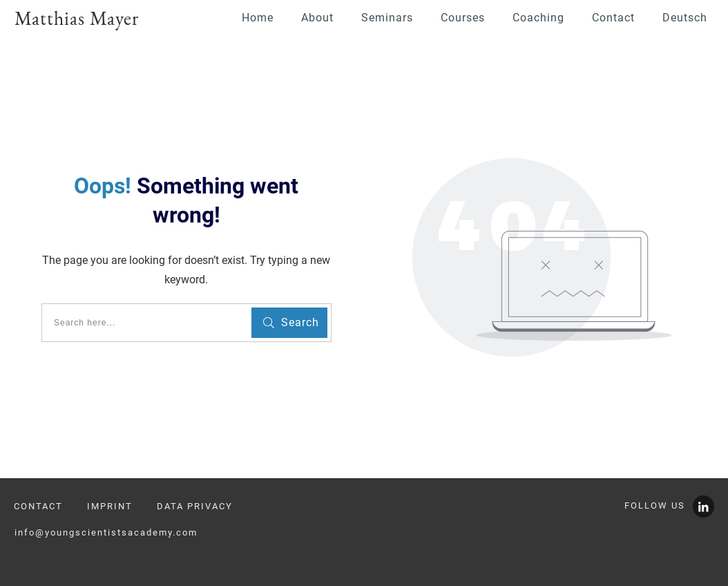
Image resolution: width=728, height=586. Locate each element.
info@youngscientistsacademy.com (106, 532)
